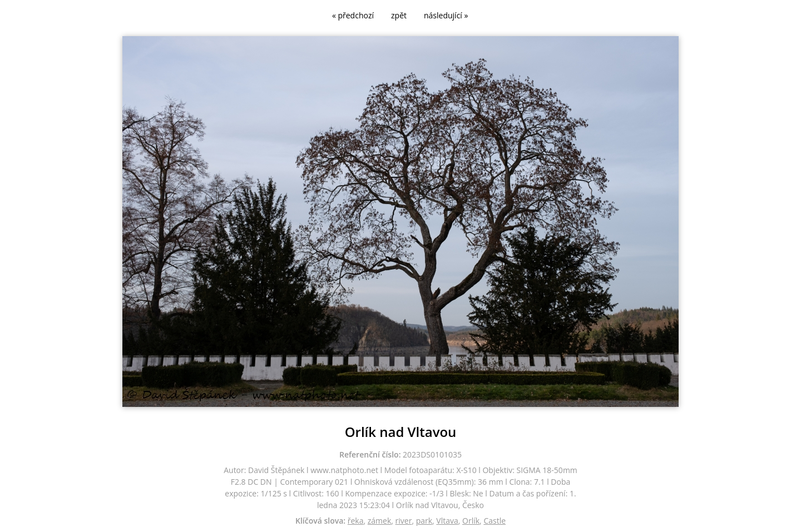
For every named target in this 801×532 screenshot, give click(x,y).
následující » (446, 15)
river (404, 521)
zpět (399, 15)
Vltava (447, 521)
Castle (495, 521)
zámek (380, 521)
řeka (356, 521)
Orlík (471, 521)
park (424, 521)
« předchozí (353, 15)
